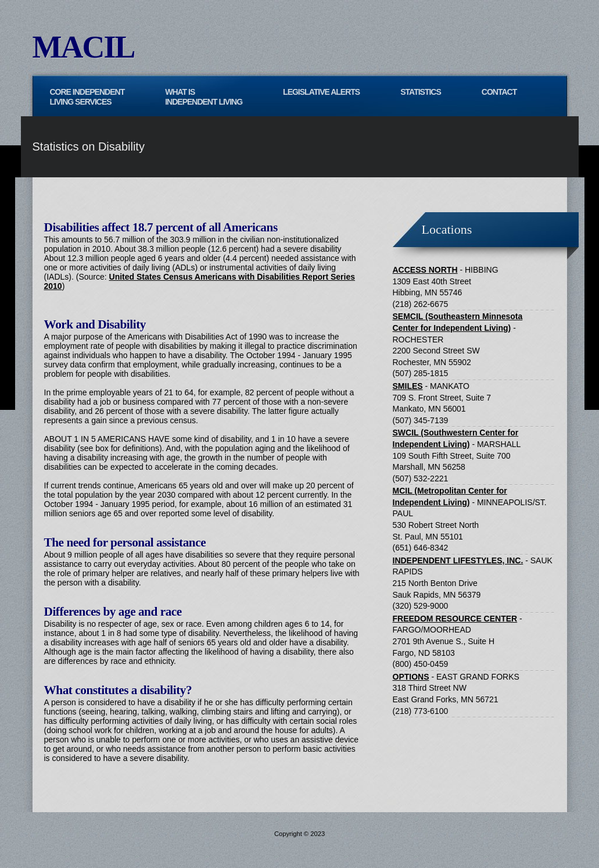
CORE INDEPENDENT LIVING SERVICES (87, 97)
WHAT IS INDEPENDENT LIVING (204, 97)
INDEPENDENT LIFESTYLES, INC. (458, 560)
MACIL (84, 47)
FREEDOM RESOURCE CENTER (455, 619)
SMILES (408, 386)
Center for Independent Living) (452, 328)
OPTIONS (411, 677)
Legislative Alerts (321, 92)
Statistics (421, 92)
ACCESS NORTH (425, 270)
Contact (499, 92)
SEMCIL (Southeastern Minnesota (458, 316)
